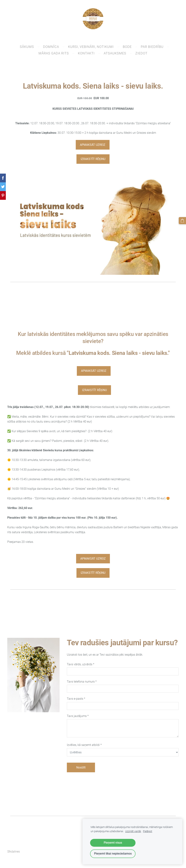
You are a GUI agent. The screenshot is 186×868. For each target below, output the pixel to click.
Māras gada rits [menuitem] (54, 55)
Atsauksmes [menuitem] (115, 55)
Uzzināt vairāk (133, 831)
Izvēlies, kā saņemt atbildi (84, 746)
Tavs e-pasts (76, 700)
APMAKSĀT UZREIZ (93, 146)
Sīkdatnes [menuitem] (14, 853)
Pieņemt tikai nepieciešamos (113, 854)
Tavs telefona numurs (82, 683)
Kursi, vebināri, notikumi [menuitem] (91, 48)
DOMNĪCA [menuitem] (51, 48)
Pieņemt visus (113, 843)
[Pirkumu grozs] (183, 220)
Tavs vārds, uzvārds (81, 666)
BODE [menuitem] (127, 48)
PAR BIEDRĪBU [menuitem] (152, 48)
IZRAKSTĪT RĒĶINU (93, 160)
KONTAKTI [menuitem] (86, 55)
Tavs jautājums (78, 717)
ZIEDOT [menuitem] (141, 55)
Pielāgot (148, 831)
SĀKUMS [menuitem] (27, 48)
